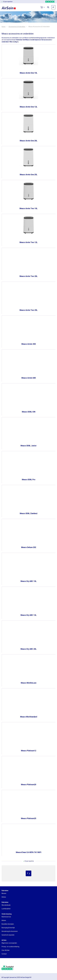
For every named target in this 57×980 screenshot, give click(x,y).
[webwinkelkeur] (7, 962)
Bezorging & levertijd (8, 928)
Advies (4, 897)
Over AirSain (6, 950)
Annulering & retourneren (10, 931)
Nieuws (4, 893)
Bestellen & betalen (8, 924)
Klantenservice (6, 917)
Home (4, 27)
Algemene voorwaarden (9, 943)
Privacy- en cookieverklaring (10, 947)
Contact (4, 954)
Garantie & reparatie (8, 935)
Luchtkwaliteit (6, 909)
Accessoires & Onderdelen (17, 27)
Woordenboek (6, 905)
